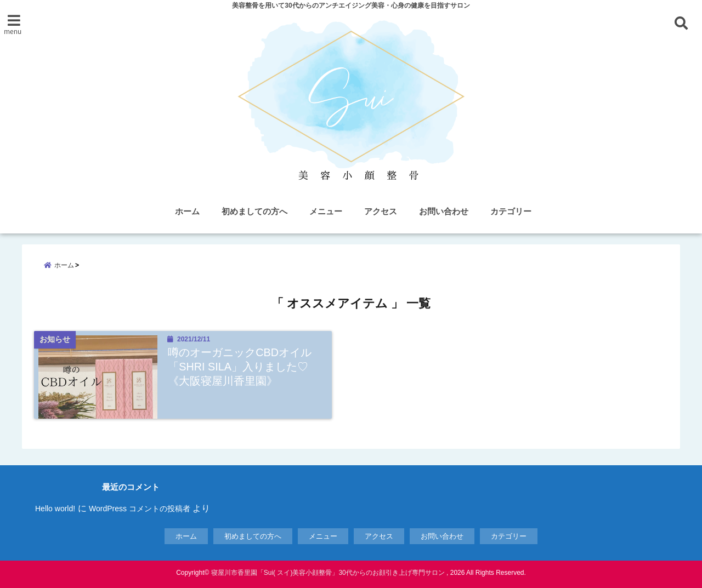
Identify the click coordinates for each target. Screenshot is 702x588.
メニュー (326, 211)
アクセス (381, 211)
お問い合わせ (444, 211)
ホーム (187, 211)
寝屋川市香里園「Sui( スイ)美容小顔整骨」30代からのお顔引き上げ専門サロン (328, 573)
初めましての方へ (254, 211)
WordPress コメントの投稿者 (140, 509)
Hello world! (55, 509)
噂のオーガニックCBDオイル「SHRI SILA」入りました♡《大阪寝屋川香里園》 (240, 366)
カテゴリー (511, 211)
